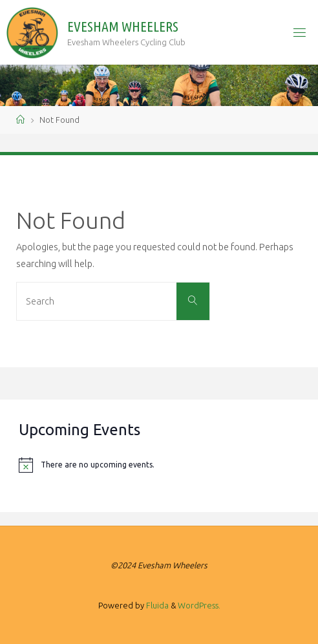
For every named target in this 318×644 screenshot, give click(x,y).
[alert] (159, 465)
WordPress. (199, 605)
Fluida (156, 605)
